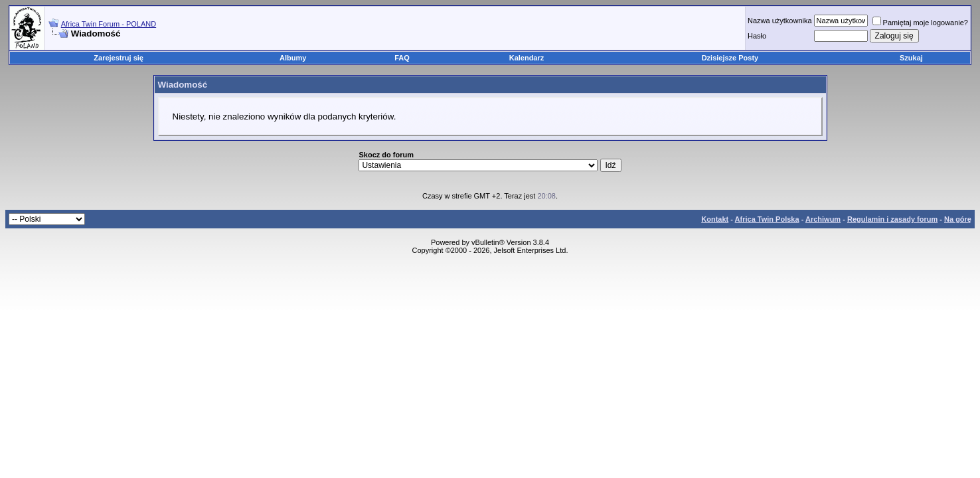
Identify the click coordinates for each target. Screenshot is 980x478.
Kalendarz (527, 58)
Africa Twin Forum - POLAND (109, 24)
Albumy (293, 58)
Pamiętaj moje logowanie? (920, 23)
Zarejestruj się (119, 58)
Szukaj (911, 58)
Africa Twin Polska (767, 219)
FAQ (402, 58)
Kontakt (715, 219)
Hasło (757, 36)
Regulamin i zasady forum (892, 219)
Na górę (958, 219)
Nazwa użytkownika (780, 21)
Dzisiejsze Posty (730, 58)
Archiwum (823, 219)
